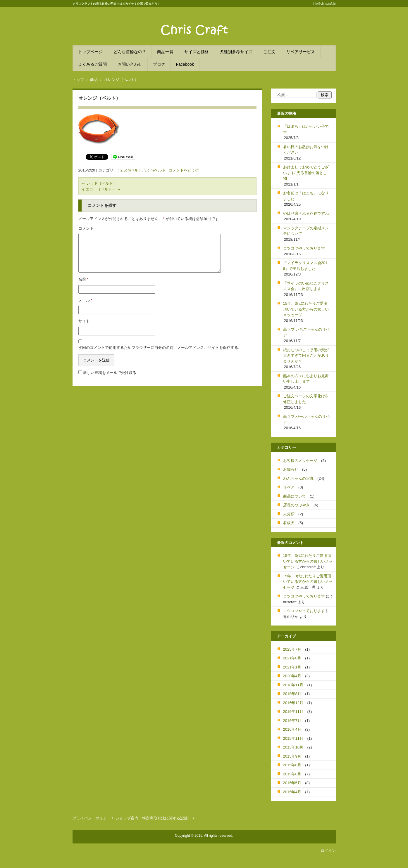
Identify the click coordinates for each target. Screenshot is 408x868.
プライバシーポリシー (92, 818)
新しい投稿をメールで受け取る (110, 373)
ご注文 (269, 52)
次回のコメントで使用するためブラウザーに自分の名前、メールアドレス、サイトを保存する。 (160, 348)
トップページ (90, 52)
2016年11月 (293, 712)
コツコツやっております (304, 248)
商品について (295, 496)
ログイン (328, 851)
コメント (86, 228)
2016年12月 (293, 703)
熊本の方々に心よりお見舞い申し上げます (306, 379)
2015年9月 (292, 756)
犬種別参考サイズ (236, 52)
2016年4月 (292, 729)
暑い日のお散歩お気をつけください (306, 150)
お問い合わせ (130, 64)
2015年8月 (292, 765)
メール (85, 300)
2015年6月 (292, 774)
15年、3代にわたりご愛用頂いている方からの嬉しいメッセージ (306, 309)
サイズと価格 (197, 52)
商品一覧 (165, 52)
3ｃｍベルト (155, 170)
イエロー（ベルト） (101, 189)
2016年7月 (292, 721)
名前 (84, 279)
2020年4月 (292, 676)
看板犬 (289, 523)
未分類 (289, 514)
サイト (84, 321)
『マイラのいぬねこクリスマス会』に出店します (306, 286)
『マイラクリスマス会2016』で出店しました (305, 266)
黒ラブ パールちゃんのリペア (307, 419)
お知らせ (291, 469)
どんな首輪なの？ (130, 52)
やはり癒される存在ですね (306, 213)
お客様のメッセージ (300, 461)
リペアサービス (301, 52)
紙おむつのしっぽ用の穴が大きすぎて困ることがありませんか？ (306, 356)
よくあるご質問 (92, 64)
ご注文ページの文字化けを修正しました (306, 399)
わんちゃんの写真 (298, 478)
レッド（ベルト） (99, 183)
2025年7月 (292, 649)
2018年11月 (293, 685)
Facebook (185, 64)
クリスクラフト (179, 39)
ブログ (159, 64)
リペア (289, 487)
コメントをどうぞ (184, 170)
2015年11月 (293, 738)
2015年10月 (293, 747)
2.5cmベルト (131, 170)
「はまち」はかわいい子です (306, 129)
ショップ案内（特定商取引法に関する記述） (154, 818)
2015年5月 (292, 783)
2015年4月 (292, 792)
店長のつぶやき (296, 505)
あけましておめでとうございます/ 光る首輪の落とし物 (306, 173)
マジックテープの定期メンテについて (306, 231)
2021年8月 (292, 658)
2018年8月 (292, 694)
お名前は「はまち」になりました (306, 196)
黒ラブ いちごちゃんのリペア (307, 332)
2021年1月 (292, 667)
